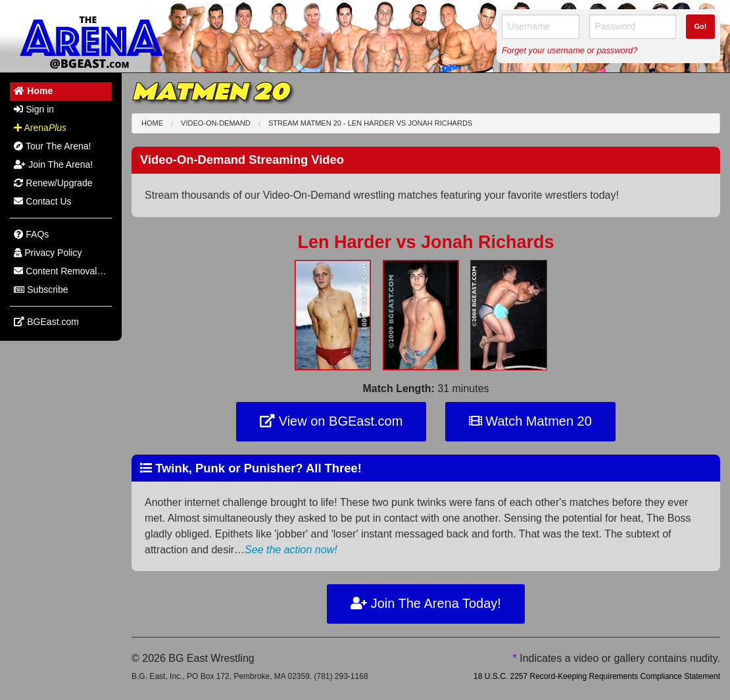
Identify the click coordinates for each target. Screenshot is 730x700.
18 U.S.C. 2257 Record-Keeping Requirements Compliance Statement (597, 676)
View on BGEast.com (331, 421)
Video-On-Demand (216, 123)
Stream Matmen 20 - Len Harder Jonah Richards (370, 123)
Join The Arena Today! (426, 603)
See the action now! (291, 550)
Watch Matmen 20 (530, 421)
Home (152, 123)
